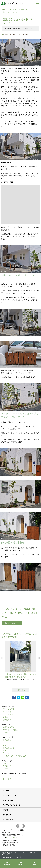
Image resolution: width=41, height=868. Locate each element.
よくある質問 (8, 819)
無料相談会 (7, 815)
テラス (5, 717)
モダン (5, 745)
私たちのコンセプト (10, 795)
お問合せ (7, 865)
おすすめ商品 (8, 800)
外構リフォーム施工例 (11, 730)
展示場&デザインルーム (12, 805)
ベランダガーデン (9, 712)
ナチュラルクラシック (11, 748)
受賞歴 (5, 732)
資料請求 (21, 865)
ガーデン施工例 (9, 709)
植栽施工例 (7, 720)
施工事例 (6, 791)
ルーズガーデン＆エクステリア (14, 756)
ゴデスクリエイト (16, 857)
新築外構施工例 (9, 727)
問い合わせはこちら (12, 623)
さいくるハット (9, 779)
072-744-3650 (11, 838)
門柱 (4, 763)
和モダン (6, 753)
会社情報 (6, 810)
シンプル (6, 743)
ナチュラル (7, 740)
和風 (4, 751)
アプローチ (7, 766)
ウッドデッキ (8, 714)
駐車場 (5, 769)
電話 (34, 865)
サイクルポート (9, 776)
